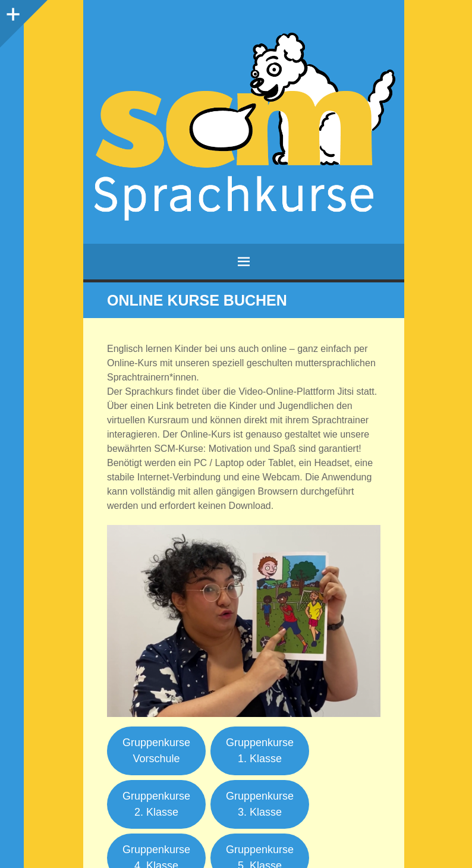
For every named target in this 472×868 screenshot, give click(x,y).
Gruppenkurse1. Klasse (260, 751)
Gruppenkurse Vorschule (156, 751)
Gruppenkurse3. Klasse (260, 804)
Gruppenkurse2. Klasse (156, 804)
